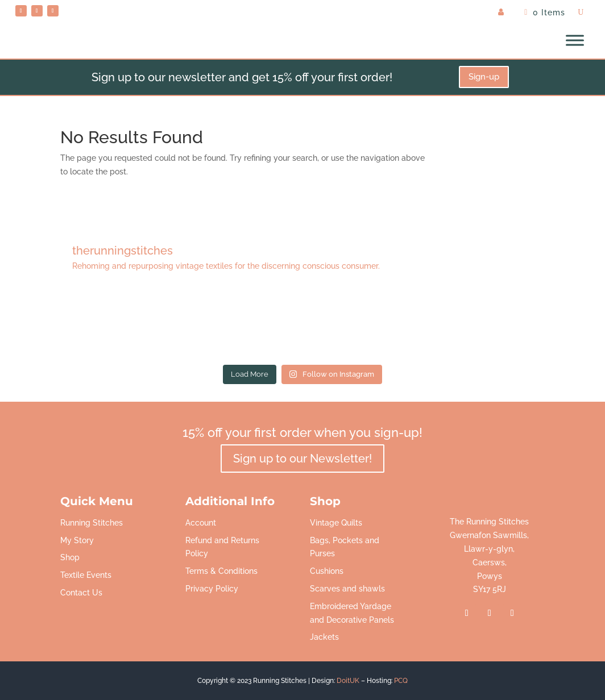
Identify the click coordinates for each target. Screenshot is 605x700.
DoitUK (348, 681)
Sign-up (484, 77)
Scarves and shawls (347, 589)
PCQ (401, 681)
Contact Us (81, 593)
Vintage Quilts (336, 523)
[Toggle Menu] (575, 41)
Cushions (327, 571)
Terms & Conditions (221, 571)
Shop (70, 557)
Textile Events (86, 575)
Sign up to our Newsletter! (302, 459)
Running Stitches (92, 523)
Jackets (324, 637)
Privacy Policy (212, 589)
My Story (77, 540)
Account (201, 523)
